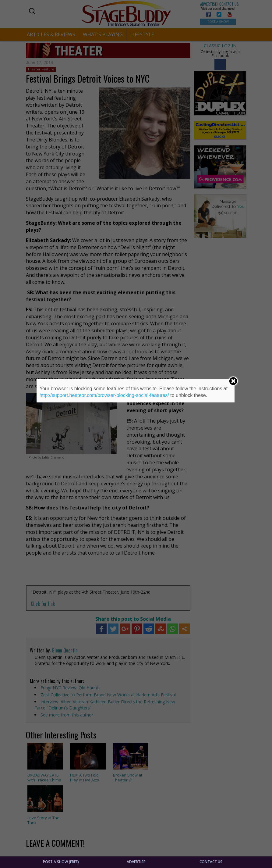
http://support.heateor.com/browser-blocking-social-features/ (104, 395)
